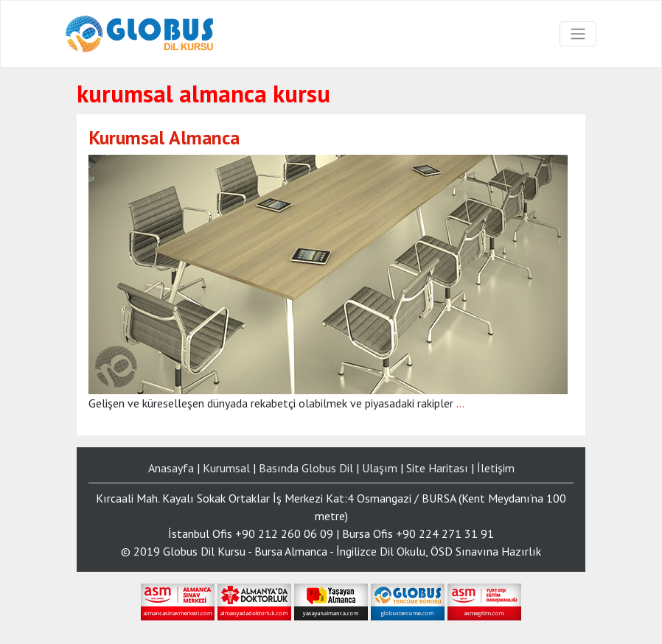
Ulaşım (380, 468)
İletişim (496, 468)
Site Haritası (437, 468)
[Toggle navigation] (578, 34)
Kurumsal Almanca (164, 137)
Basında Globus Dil (306, 468)
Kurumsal (226, 468)
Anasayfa (171, 468)
